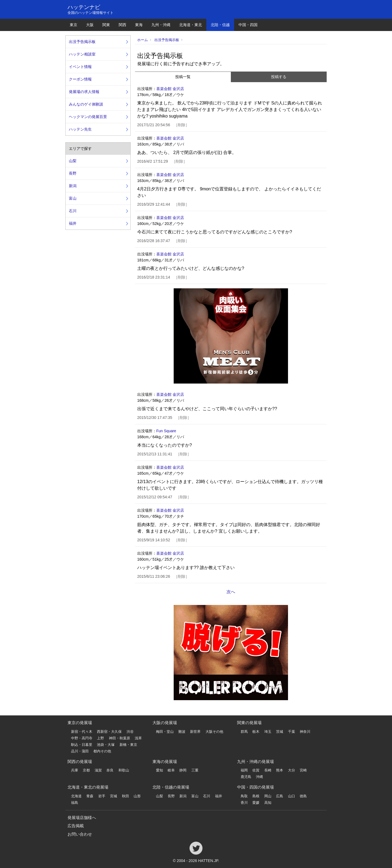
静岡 (183, 770)
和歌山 (124, 770)
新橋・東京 (128, 745)
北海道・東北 (191, 25)
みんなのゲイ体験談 (86, 104)
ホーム (143, 40)
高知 (268, 803)
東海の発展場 (165, 762)
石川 (73, 211)
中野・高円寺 (82, 738)
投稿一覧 (183, 77)
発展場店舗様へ (82, 818)
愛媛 (256, 803)
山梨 (73, 161)
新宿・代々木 (82, 732)
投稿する (279, 77)
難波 (182, 732)
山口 (292, 796)
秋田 (125, 796)
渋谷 (130, 732)
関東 (106, 25)
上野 (100, 738)
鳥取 (244, 796)
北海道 (76, 796)
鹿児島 (246, 777)
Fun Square (166, 431)
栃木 (256, 732)
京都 (86, 770)
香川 (244, 803)
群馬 (244, 732)
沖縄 (259, 777)
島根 (256, 796)
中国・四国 (248, 25)
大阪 (90, 25)
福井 (73, 223)
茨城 (280, 732)
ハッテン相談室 (82, 54)
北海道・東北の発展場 (88, 787)
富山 (73, 198)
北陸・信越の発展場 (171, 787)
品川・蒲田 (80, 751)
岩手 (102, 796)
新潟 (73, 186)
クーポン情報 (80, 79)
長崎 (268, 770)
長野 (73, 173)
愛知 (160, 770)
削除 (182, 125)
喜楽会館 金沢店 (170, 89)
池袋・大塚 (106, 745)
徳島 (303, 796)
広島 (280, 796)
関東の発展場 (249, 723)
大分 (292, 770)
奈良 (110, 770)
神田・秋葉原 (120, 738)
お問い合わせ (80, 834)
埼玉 (268, 732)
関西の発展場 (80, 762)
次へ (231, 592)
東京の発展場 (80, 723)
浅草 (138, 738)
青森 (90, 796)
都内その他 (102, 751)
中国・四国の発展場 (255, 787)
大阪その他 (214, 732)
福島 (75, 803)
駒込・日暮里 (82, 745)
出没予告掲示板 (167, 40)
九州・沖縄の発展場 (255, 762)
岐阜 (171, 770)
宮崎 (303, 770)
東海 (139, 25)
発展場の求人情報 (84, 92)
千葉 (292, 732)
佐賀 (256, 770)
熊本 (280, 770)
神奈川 (305, 732)
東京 (73, 25)
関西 (122, 25)
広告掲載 (76, 826)
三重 (195, 770)
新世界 (195, 732)
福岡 (244, 770)
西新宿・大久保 (109, 732)
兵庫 (75, 770)
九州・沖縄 (161, 25)
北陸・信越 (220, 25)
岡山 (268, 796)
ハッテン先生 (80, 129)
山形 (137, 796)
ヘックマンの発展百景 (88, 117)
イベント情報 (80, 67)
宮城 (114, 796)
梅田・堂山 (165, 732)
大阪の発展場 (165, 723)
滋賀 (98, 770)
